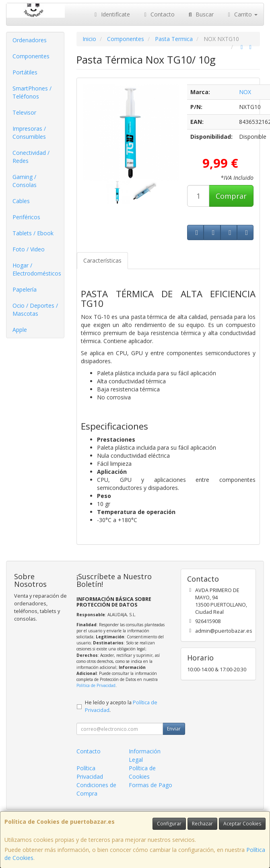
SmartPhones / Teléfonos (32, 92)
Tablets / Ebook (33, 233)
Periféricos (26, 217)
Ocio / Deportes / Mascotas (35, 310)
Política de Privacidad (96, 685)
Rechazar (202, 824)
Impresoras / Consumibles (29, 133)
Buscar (200, 14)
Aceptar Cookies (242, 824)
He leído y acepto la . (121, 706)
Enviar (174, 729)
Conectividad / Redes (31, 157)
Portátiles (25, 72)
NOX (245, 92)
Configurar (169, 824)
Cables (21, 201)
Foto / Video (29, 249)
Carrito (242, 14)
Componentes (31, 56)
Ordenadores (30, 40)
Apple (20, 330)
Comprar (231, 196)
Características (102, 260)
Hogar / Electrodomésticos (37, 269)
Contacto (159, 14)
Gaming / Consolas (25, 181)
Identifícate (111, 14)
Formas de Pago (150, 785)
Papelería (25, 289)
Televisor (24, 112)
